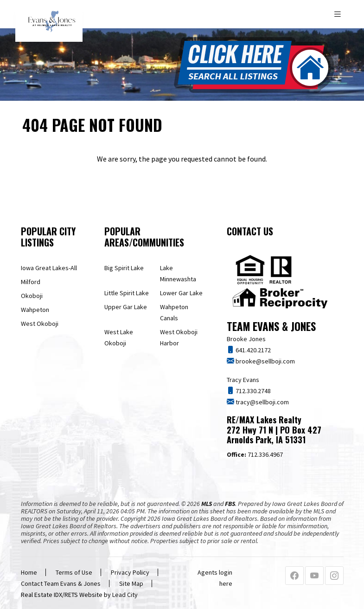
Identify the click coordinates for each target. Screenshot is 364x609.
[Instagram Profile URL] (334, 576)
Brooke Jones (246, 339)
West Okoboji (40, 324)
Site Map (131, 583)
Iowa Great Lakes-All (49, 268)
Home (29, 572)
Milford (31, 282)
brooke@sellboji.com (265, 361)
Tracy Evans (243, 380)
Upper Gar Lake (126, 307)
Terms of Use (74, 572)
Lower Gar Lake (181, 293)
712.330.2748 (252, 391)
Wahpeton (35, 310)
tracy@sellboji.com (262, 402)
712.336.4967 (255, 454)
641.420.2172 (252, 350)
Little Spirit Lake (127, 293)
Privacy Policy (130, 572)
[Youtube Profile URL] (314, 576)
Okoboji (32, 296)
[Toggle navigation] (338, 14)
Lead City (125, 595)
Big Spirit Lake (124, 268)
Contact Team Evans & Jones (61, 583)
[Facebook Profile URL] (294, 576)
